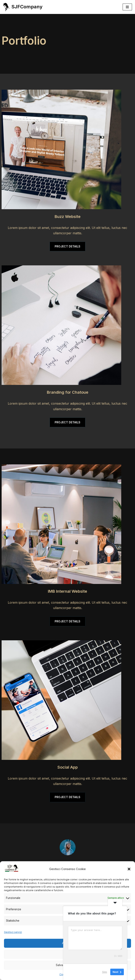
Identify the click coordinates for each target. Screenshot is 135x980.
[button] (129, 869)
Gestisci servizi (13, 932)
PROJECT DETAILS (67, 246)
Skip (105, 972)
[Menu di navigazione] (127, 7)
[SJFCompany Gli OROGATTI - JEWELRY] (23, 7)
